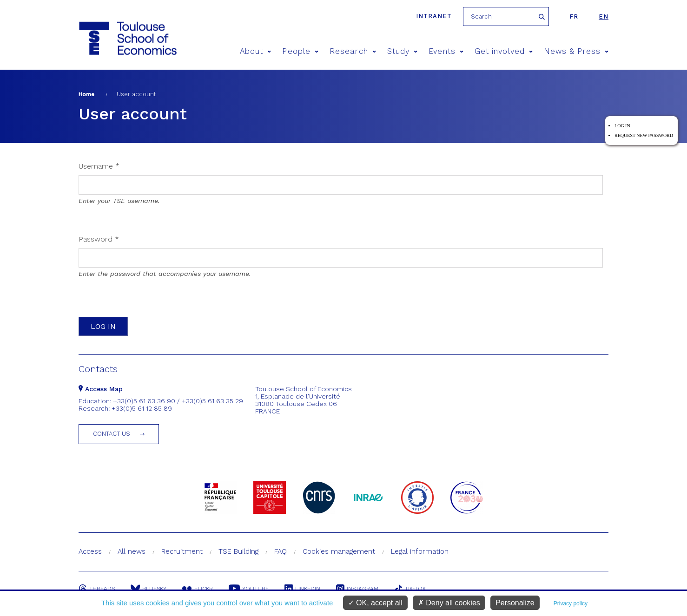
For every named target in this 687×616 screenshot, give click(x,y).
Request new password (644, 135)
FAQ (281, 551)
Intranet (434, 16)
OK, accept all (375, 603)
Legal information (420, 551)
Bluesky (149, 589)
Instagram (357, 589)
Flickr (198, 589)
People (300, 51)
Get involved (504, 51)
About (256, 51)
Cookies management (339, 551)
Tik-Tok (410, 589)
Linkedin (302, 589)
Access (90, 551)
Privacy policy (571, 603)
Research (353, 51)
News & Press (576, 51)
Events (446, 51)
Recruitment (182, 551)
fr (574, 16)
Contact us (112, 434)
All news (132, 551)
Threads (97, 589)
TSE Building (238, 551)
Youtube (249, 589)
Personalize (515, 603)
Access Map (101, 389)
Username (99, 166)
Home (86, 94)
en (604, 16)
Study (403, 51)
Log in (622, 126)
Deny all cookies (449, 603)
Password (99, 239)
